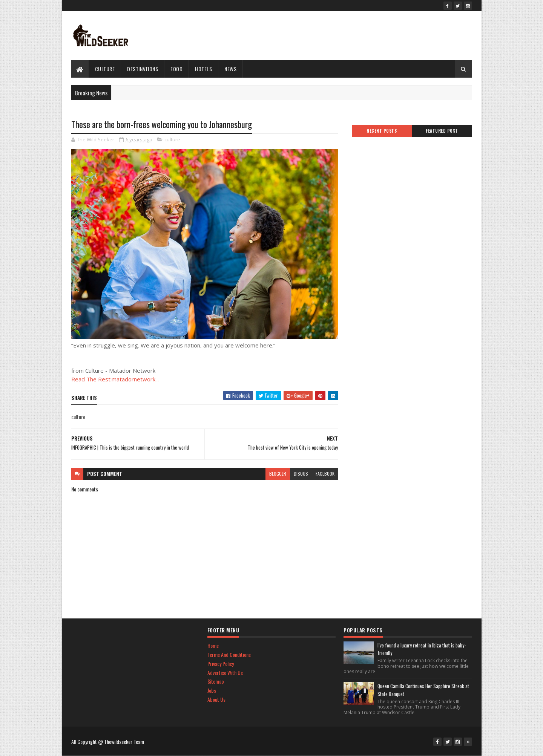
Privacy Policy (221, 663)
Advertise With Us (225, 673)
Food (176, 69)
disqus (301, 474)
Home (213, 645)
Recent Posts (382, 131)
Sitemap (216, 681)
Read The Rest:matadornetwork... (115, 379)
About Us (216, 699)
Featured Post (442, 131)
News (230, 69)
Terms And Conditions (229, 654)
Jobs (212, 690)
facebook (325, 474)
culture (105, 69)
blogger (278, 474)
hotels (203, 69)
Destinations (143, 69)
